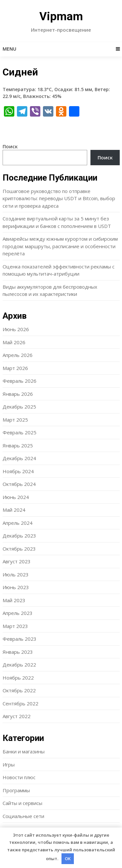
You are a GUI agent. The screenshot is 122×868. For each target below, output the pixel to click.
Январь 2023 (18, 652)
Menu (9, 49)
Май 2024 (14, 510)
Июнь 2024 (16, 497)
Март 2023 (15, 626)
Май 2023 (14, 600)
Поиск (10, 146)
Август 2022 (17, 716)
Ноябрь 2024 (18, 471)
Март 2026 (15, 368)
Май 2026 (14, 342)
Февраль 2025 (20, 432)
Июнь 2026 (16, 329)
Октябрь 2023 (19, 549)
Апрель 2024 (18, 523)
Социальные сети (23, 816)
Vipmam (61, 16)
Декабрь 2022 (19, 665)
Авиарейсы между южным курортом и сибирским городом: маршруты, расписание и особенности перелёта (60, 246)
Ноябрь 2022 (18, 678)
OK (68, 859)
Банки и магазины (24, 751)
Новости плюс (19, 777)
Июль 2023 (16, 574)
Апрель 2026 (18, 355)
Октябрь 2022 (19, 690)
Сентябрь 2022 (20, 703)
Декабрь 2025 (19, 407)
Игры (9, 764)
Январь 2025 (18, 445)
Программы (16, 790)
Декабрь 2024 (19, 458)
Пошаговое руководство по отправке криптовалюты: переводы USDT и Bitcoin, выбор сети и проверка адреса (59, 198)
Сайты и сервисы (22, 803)
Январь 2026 (18, 394)
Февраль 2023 (20, 639)
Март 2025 (15, 420)
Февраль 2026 (20, 381)
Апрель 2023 (18, 613)
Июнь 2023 (16, 587)
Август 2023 (17, 561)
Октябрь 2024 (19, 484)
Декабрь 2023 (19, 536)
